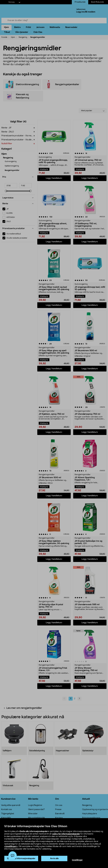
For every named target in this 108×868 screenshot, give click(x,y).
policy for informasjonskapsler (66, 834)
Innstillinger (77, 860)
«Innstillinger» (11, 846)
